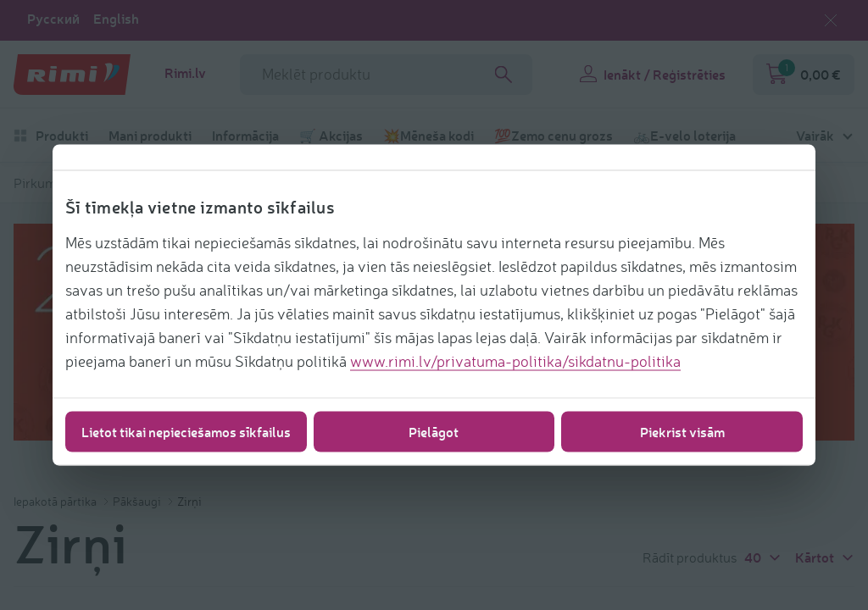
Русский (53, 19)
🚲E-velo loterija (684, 136)
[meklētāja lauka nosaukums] (386, 75)
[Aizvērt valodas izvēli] (831, 20)
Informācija (245, 136)
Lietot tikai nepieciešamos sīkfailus (186, 432)
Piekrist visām (682, 432)
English (116, 19)
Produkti (51, 136)
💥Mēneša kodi (428, 136)
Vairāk (815, 136)
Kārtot (825, 557)
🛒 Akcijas (331, 136)
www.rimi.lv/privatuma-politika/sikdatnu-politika (515, 361)
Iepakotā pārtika (56, 501)
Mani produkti (150, 136)
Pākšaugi (138, 501)
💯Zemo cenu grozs (554, 136)
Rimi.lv (185, 73)
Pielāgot (434, 432)
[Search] (504, 75)
